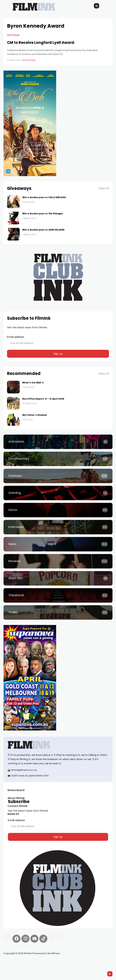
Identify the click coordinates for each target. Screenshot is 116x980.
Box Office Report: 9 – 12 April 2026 (43, 399)
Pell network (32, 962)
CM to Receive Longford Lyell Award (41, 42)
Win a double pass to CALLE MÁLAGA (44, 197)
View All (104, 188)
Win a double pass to (43, 214)
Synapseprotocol (14, 962)
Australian (13, 35)
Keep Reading (29, 60)
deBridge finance (73, 962)
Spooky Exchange (51, 962)
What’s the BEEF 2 (33, 383)
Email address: (58, 341)
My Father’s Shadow (35, 415)
